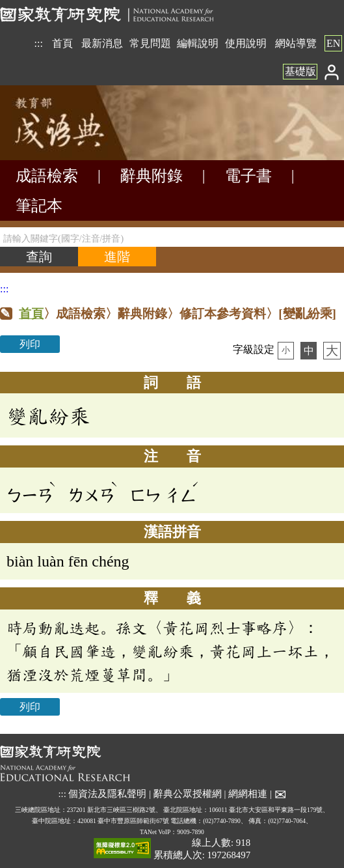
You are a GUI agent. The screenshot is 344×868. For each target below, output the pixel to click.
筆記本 (39, 206)
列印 (30, 344)
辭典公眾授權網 (188, 794)
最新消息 (102, 43)
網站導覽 (296, 43)
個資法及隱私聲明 (107, 794)
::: (39, 43)
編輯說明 (198, 43)
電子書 (248, 176)
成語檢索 (47, 176)
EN (333, 43)
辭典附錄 (152, 176)
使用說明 (246, 43)
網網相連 (248, 794)
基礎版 (300, 71)
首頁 (62, 43)
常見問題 (150, 43)
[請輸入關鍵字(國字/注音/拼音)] (172, 237)
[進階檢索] (117, 257)
